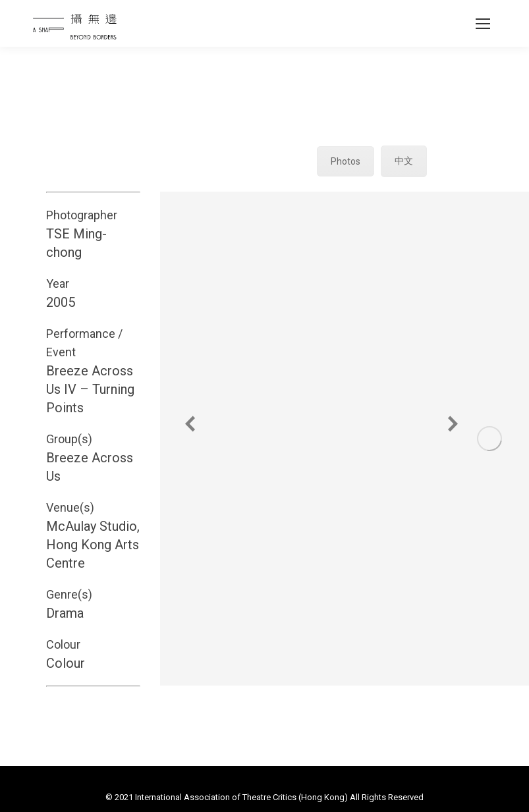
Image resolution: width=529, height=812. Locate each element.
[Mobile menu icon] (483, 24)
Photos (346, 161)
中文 (404, 161)
